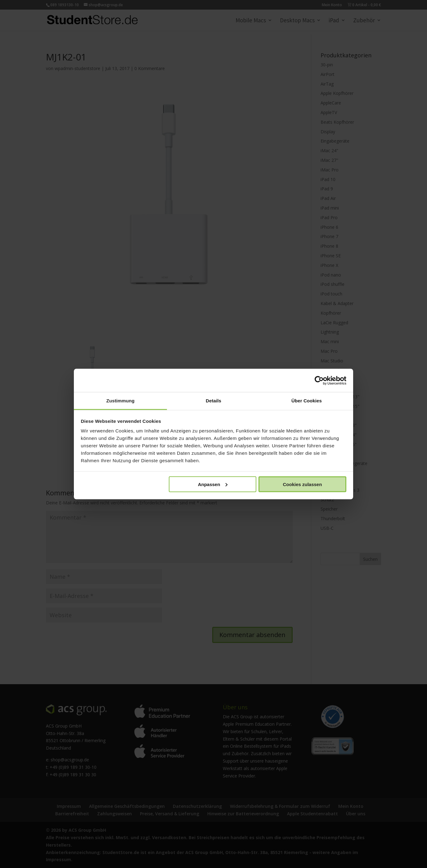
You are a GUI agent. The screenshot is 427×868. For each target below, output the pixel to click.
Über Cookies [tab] (307, 401)
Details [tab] (213, 401)
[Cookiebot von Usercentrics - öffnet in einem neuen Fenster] (319, 380)
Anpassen (213, 484)
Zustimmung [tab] (121, 401)
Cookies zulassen (302, 484)
